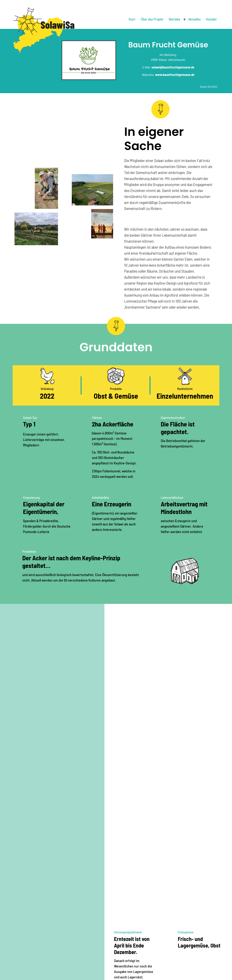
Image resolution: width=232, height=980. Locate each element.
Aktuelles (194, 19)
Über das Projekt (152, 19)
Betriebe (174, 19)
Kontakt (211, 19)
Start (132, 19)
